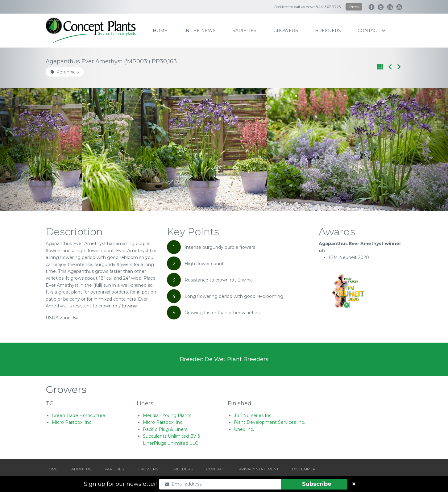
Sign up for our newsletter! (121, 484)
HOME (52, 469)
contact (371, 31)
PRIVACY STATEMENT (259, 469)
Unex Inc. (244, 429)
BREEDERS (182, 469)
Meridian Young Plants (167, 415)
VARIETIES (114, 469)
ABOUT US (81, 469)
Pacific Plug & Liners (165, 429)
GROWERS (148, 469)
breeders (328, 31)
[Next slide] (414, 149)
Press (354, 7)
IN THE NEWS (200, 31)
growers (286, 31)
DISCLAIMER (304, 469)
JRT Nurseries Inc (253, 415)
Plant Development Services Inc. (269, 422)
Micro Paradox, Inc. (72, 422)
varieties (245, 31)
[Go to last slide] (34, 149)
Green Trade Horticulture (79, 415)
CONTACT (216, 469)
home (160, 31)
